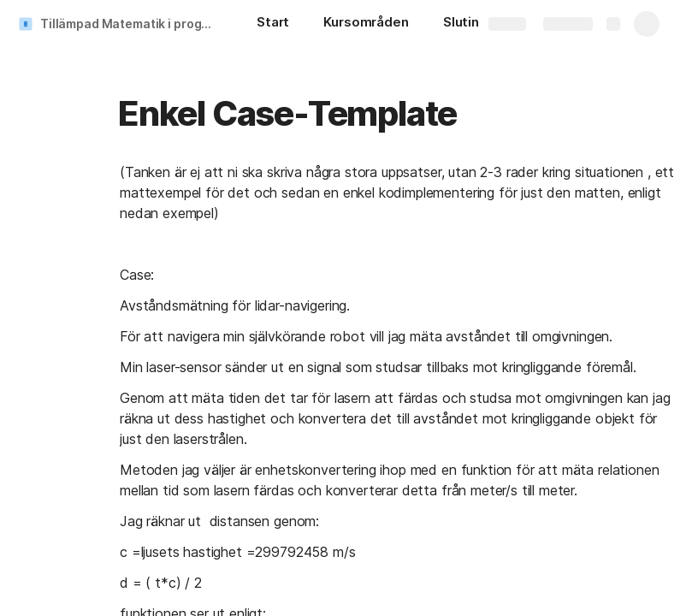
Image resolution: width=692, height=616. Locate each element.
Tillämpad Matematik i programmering (131, 24)
